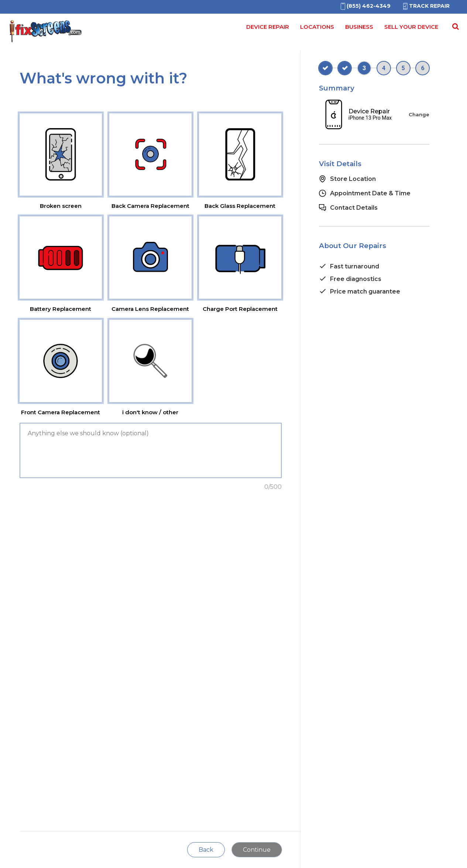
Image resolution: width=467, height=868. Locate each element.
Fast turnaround (355, 266)
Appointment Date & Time (370, 193)
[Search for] (454, 29)
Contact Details (354, 208)
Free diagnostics (356, 279)
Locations (317, 27)
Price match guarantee (365, 291)
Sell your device (411, 27)
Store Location (353, 179)
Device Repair (268, 27)
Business (359, 27)
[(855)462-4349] (365, 6)
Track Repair (426, 6)
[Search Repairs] (454, 27)
